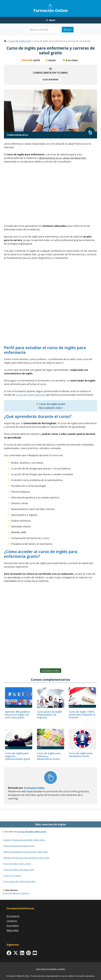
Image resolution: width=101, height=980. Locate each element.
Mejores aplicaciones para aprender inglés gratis (26, 852)
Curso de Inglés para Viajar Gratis (19, 870)
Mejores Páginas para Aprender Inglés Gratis (24, 840)
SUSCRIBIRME (51, 80)
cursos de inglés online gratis (32, 832)
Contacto (12, 921)
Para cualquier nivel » (51, 408)
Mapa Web (13, 930)
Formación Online (51, 10)
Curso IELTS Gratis (12, 875)
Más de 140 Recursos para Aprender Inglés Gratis (27, 858)
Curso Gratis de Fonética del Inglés (20, 881)
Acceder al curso (51, 670)
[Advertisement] (50, 195)
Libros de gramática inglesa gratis (19, 846)
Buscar (68, 30)
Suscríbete (13, 926)
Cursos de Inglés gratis (20, 41)
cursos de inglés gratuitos (31, 395)
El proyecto (13, 916)
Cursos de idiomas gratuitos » (16, 893)
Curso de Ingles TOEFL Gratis (17, 864)
